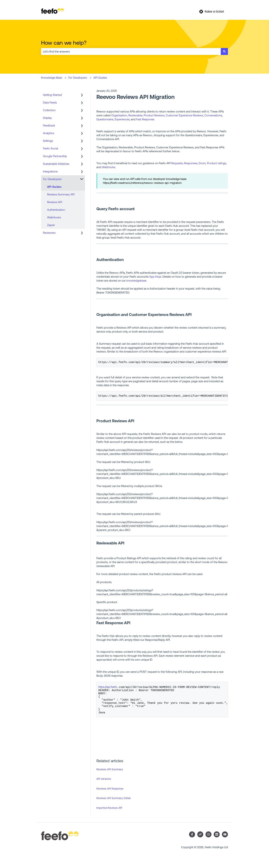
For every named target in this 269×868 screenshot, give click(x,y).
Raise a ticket (212, 11)
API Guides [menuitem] (54, 187)
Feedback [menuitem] (49, 125)
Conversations (213, 115)
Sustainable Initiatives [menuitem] (56, 164)
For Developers (78, 78)
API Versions (104, 784)
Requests (177, 163)
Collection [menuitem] (49, 110)
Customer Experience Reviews (184, 115)
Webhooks (109, 167)
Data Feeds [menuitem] (50, 102)
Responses (191, 163)
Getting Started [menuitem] (52, 95)
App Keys (155, 277)
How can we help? (64, 43)
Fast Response (145, 119)
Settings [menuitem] (48, 141)
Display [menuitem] (47, 118)
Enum (202, 163)
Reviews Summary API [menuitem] (61, 194)
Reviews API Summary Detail (113, 804)
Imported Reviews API (109, 813)
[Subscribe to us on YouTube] (225, 840)
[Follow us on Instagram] (208, 840)
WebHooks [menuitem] (54, 217)
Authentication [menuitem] (56, 210)
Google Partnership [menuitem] (55, 156)
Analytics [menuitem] (48, 133)
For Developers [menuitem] (52, 179)
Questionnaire (105, 119)
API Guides (100, 78)
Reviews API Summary (110, 775)
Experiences (122, 119)
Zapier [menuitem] (51, 225)
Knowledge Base (52, 78)
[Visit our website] (200, 840)
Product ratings (217, 163)
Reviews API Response (110, 794)
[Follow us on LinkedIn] (217, 840)
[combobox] (131, 51)
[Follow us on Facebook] (192, 840)
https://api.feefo (108, 688)
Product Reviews (154, 115)
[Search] (224, 51)
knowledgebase (136, 281)
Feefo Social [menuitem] (51, 148)
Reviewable (135, 115)
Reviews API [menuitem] (55, 202)
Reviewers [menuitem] (49, 233)
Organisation (119, 115)
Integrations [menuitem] (50, 171)
